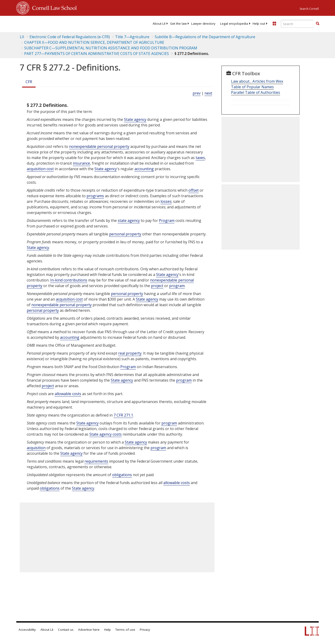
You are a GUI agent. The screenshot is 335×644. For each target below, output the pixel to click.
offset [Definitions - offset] (194, 190)
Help (107, 630)
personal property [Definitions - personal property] (125, 234)
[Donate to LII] (274, 24)
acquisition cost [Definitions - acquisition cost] (40, 169)
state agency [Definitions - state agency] (129, 220)
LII (22, 37)
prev (197, 93)
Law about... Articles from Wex (257, 81)
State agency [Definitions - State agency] (135, 119)
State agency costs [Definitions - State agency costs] (106, 434)
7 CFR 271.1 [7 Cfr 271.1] (123, 415)
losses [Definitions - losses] (166, 201)
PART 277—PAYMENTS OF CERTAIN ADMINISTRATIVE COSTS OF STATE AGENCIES (97, 54)
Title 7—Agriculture (132, 37)
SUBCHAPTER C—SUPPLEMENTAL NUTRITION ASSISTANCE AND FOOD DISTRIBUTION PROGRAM (111, 48)
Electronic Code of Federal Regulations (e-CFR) (70, 37)
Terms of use (125, 630)
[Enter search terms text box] (297, 24)
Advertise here (89, 630)
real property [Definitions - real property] (130, 353)
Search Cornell (309, 9)
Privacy (145, 630)
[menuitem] (159, 24)
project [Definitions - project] (157, 286)
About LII (159, 24)
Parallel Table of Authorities (256, 92)
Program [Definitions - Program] (167, 220)
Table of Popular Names (252, 87)
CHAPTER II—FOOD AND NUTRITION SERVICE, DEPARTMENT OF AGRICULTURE (94, 42)
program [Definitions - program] (177, 286)
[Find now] (318, 24)
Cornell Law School (53, 7)
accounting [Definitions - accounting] (144, 169)
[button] (318, 24)
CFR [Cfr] (29, 82)
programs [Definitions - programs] (95, 196)
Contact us (66, 630)
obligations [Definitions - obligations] (122, 475)
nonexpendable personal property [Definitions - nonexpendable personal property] (99, 146)
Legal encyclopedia (234, 24)
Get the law (178, 24)
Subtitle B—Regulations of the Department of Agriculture (205, 37)
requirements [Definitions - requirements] (96, 461)
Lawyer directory (203, 24)
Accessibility (27, 630)
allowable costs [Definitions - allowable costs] (68, 394)
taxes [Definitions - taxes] (200, 158)
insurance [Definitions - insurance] (81, 163)
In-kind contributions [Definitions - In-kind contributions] (69, 280)
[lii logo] (69, 23)
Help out (259, 24)
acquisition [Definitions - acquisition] (36, 448)
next (208, 93)
